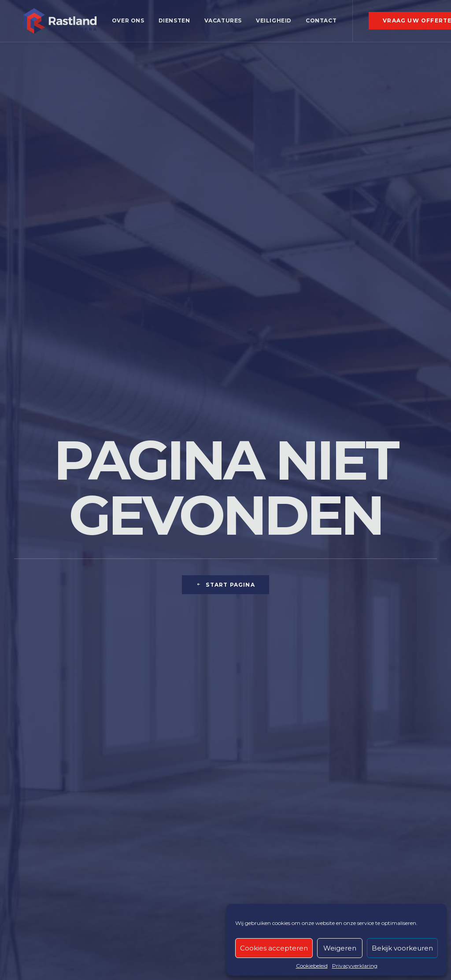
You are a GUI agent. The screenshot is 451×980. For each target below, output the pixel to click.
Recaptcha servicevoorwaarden (60, 949)
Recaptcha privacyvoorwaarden (60, 959)
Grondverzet (37, 776)
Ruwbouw (33, 764)
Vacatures (219, 23)
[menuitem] (125, 23)
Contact (318, 23)
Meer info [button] (225, 464)
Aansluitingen (148, 789)
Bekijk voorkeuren (402, 948)
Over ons (125, 23)
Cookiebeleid (312, 966)
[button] (352, 806)
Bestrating (142, 752)
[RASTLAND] (58, 23)
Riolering (140, 764)
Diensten (170, 23)
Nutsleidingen (149, 776)
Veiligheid (270, 23)
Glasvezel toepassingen (275, 752)
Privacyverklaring (355, 966)
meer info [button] (79, 451)
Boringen (31, 752)
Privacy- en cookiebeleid (50, 939)
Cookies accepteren (274, 948)
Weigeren (340, 948)
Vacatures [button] (397, 802)
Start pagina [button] (225, 253)
